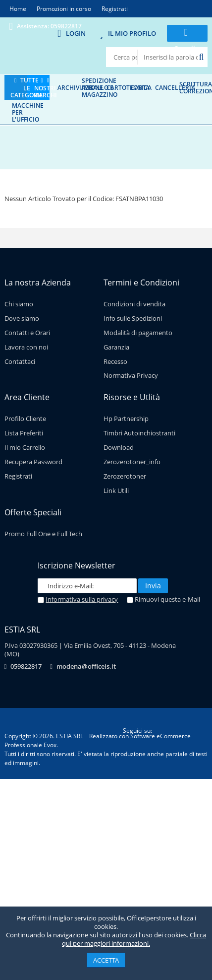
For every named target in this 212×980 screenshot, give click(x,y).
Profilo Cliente (25, 419)
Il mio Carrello (25, 447)
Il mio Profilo (132, 33)
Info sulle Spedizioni (133, 318)
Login (76, 33)
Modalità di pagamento (138, 333)
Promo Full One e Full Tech (43, 534)
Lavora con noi (26, 347)
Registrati (18, 476)
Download (119, 447)
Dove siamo (22, 318)
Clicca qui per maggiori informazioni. (134, 939)
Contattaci (20, 361)
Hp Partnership (126, 419)
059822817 (26, 666)
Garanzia (116, 347)
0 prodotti (187, 56)
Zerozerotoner (125, 476)
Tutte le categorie (27, 87)
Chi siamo (19, 304)
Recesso (115, 361)
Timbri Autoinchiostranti (139, 433)
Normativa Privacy (131, 375)
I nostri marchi (45, 87)
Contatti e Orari (27, 333)
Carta (140, 87)
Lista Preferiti (24, 433)
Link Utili (116, 490)
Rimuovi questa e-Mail (163, 599)
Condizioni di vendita (134, 304)
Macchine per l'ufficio (28, 112)
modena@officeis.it (86, 666)
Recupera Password (33, 462)
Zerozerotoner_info (132, 462)
